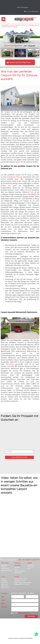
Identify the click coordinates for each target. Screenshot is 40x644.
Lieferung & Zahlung (6, 570)
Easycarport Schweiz (15, 25)
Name (3, 597)
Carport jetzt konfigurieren (19, 62)
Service (3, 577)
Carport (18, 162)
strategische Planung (14, 177)
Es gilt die (20, 613)
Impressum (17, 567)
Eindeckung (30, 567)
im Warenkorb (31, 12)
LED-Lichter (10, 364)
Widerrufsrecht (18, 573)
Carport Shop (5, 563)
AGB (16, 569)
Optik (29, 569)
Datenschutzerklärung (20, 571)
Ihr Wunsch (4, 594)
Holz (32, 192)
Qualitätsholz (31, 565)
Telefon (3, 600)
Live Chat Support (22, 7)
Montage (3, 579)
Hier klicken (27, 584)
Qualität (30, 563)
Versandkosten (5, 569)
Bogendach (4, 565)
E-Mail (3, 604)
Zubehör (3, 567)
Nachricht (4, 607)
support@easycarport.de (25, 582)
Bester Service (5, 588)
